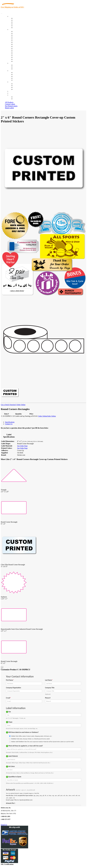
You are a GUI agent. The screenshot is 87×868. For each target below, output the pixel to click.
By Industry (13, 29)
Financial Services (19, 48)
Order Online (21, 405)
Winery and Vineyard (20, 37)
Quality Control (19, 33)
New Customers (19, 99)
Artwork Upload (19, 69)
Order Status (18, 86)
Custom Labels (10, 104)
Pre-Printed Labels (11, 106)
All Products (9, 102)
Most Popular (18, 26)
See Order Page (22, 446)
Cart (11, 95)
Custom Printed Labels (21, 20)
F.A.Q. (16, 80)
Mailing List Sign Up (20, 88)
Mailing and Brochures (21, 50)
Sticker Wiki (18, 76)
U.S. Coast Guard (19, 56)
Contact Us (13, 82)
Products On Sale (19, 22)
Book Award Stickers (20, 61)
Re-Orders (13, 91)
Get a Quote (17, 67)
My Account (13, 93)
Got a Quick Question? (8, 405)
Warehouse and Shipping (22, 44)
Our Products (14, 16)
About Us (12, 71)
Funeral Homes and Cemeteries (24, 59)
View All (16, 31)
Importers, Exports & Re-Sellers (24, 39)
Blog (15, 74)
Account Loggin (19, 97)
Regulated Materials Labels (23, 58)
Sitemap (16, 89)
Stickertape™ (18, 52)
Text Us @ (8, 822)
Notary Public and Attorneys (23, 41)
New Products (18, 24)
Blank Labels (9, 108)
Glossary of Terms (19, 78)
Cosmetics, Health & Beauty (23, 43)
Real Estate (17, 54)
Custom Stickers (15, 63)
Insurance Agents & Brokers (23, 35)
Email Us (4, 825)
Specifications (10, 422)
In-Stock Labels (19, 18)
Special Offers (18, 28)
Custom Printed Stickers (21, 46)
